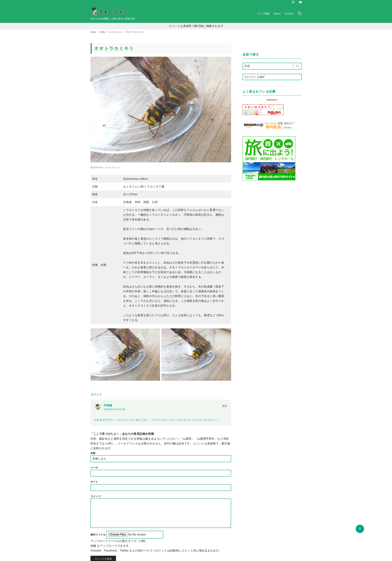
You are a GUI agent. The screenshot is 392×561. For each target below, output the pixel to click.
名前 (93, 453)
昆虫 (103, 32)
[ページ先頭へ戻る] (360, 529)
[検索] (300, 14)
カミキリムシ (116, 32)
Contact (289, 14)
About (277, 14)
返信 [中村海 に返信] (225, 406)
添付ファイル (98, 535)
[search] (297, 66)
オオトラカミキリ (135, 32)
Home (94, 32)
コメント (96, 496)
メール (94, 467)
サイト (94, 482)
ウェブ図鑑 (264, 14)
